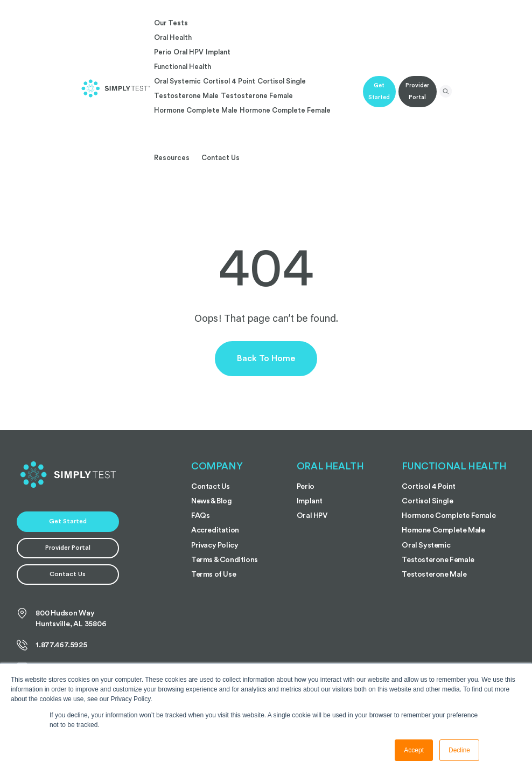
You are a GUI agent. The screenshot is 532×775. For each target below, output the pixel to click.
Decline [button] (459, 750)
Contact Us (220, 158)
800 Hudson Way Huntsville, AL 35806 (62, 618)
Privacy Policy (215, 545)
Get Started (379, 91)
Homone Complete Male (443, 530)
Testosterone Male (186, 96)
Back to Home (266, 358)
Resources (172, 158)
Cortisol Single (282, 81)
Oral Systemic (177, 81)
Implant (218, 52)
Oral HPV (188, 52)
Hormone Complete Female (285, 110)
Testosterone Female (257, 96)
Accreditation (215, 530)
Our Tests (171, 23)
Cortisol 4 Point (229, 81)
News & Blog (212, 501)
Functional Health (183, 67)
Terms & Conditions (225, 560)
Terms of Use (213, 575)
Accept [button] (414, 750)
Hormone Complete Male (196, 110)
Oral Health (173, 37)
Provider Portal (417, 91)
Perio (163, 52)
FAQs (200, 516)
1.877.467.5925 (52, 645)
